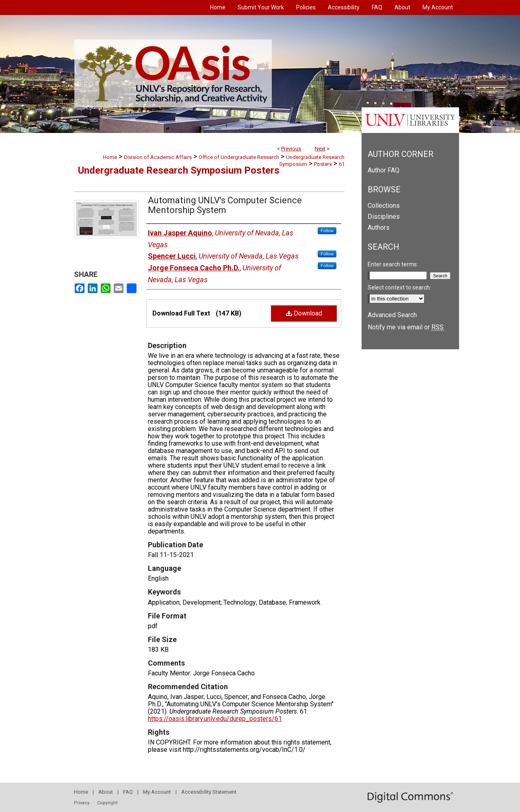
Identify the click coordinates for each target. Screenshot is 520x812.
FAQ (128, 792)
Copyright (107, 803)
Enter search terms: (393, 264)
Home (110, 157)
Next (320, 149)
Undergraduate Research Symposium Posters (179, 170)
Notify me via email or (406, 327)
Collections (384, 206)
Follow (327, 231)
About (106, 792)
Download (304, 313)
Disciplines (384, 217)
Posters (323, 164)
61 (342, 164)
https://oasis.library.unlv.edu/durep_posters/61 (215, 719)
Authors (379, 227)
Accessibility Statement (209, 792)
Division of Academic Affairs (158, 157)
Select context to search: (399, 287)
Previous (291, 149)
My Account (157, 792)
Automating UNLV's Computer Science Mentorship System (225, 205)
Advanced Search (392, 315)
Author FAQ (383, 170)
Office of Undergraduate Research (239, 157)
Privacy (82, 803)
